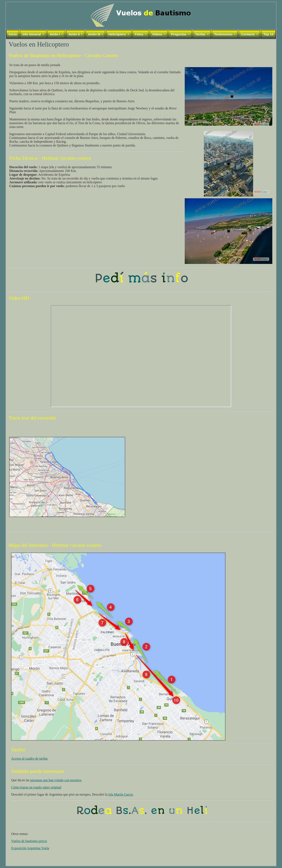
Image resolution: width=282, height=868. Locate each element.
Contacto (248, 34)
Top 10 (268, 34)
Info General (32, 34)
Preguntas (179, 34)
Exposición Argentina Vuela (30, 848)
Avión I (55, 34)
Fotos (139, 34)
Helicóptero (117, 34)
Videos (157, 34)
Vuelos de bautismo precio (29, 841)
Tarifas (200, 34)
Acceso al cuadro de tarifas (29, 758)
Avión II (74, 34)
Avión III (94, 34)
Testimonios (223, 34)
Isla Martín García (121, 794)
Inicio (13, 34)
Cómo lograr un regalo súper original (36, 787)
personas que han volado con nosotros (56, 780)
